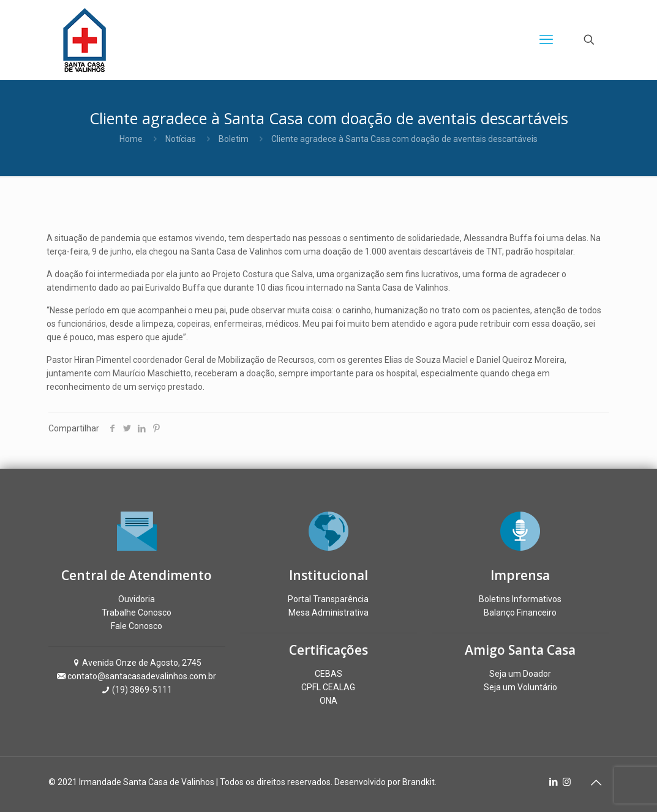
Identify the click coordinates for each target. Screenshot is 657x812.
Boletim (234, 139)
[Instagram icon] (567, 782)
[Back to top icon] (596, 783)
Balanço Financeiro (520, 613)
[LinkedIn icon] (554, 782)
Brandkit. (419, 782)
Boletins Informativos (520, 599)
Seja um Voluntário (520, 687)
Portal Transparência (328, 599)
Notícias (181, 139)
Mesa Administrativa (328, 613)
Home (131, 139)
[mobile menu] (546, 40)
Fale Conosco (137, 626)
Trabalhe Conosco (137, 613)
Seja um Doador (520, 674)
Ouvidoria (137, 599)
